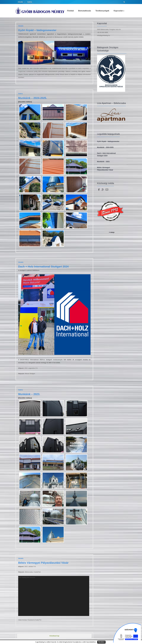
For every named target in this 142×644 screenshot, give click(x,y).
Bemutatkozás (85, 11)
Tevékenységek (102, 11)
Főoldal (70, 11)
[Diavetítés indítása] (25, 102)
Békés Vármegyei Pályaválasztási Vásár (43, 563)
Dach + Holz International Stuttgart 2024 (43, 267)
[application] (54, 596)
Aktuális (20, 2)
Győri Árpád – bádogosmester (37, 30)
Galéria (30, 2)
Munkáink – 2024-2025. (33, 98)
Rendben (101, 642)
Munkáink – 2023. (29, 394)
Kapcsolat (119, 11)
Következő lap (54, 636)
